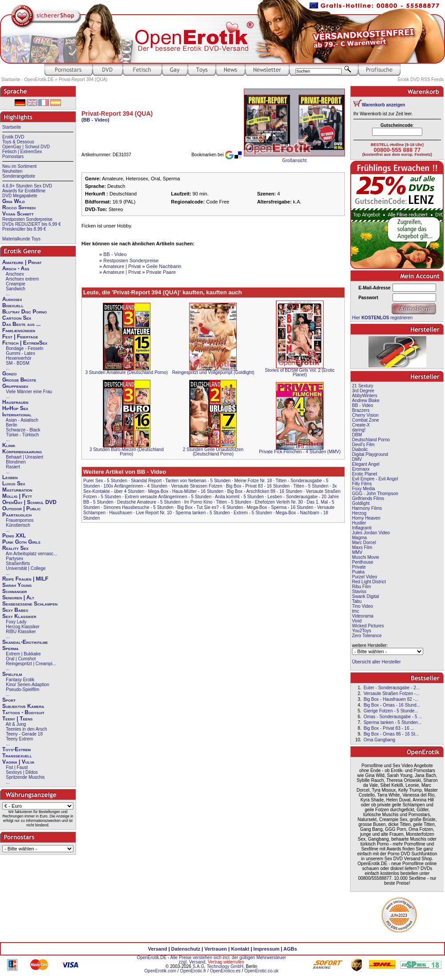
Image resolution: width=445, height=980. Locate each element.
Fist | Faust (17, 767)
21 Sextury (363, 386)
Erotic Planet (365, 474)
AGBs (290, 949)
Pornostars (13, 157)
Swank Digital (366, 596)
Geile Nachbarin (164, 266)
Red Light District (369, 582)
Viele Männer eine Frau (29, 392)
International (17, 415)
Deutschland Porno (371, 440)
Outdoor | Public (21, 508)
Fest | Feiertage (20, 337)
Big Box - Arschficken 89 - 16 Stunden (265, 491)
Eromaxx (361, 469)
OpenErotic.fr (193, 971)
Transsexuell (17, 756)
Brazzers (361, 410)
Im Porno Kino (198, 502)
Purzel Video (365, 577)
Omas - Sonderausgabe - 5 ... (393, 717)
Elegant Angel (366, 464)
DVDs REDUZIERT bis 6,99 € (32, 224)
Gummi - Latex (20, 353)
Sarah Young (17, 585)
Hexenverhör (18, 358)
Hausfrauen (15, 402)
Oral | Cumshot (21, 659)
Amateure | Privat (22, 262)
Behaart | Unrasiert (24, 457)
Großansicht (294, 161)
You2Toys (362, 631)
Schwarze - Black (23, 430)
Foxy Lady (16, 622)
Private (359, 567)
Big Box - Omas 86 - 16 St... (391, 734)
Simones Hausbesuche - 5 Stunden (139, 507)
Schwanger (15, 591)
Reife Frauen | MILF (25, 579)
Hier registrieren (382, 318)
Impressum (266, 949)
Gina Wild (14, 201)
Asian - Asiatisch (22, 420)
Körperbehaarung (22, 451)
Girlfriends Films (368, 498)
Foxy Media (364, 489)
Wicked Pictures (368, 626)
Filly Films (362, 484)
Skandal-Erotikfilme (25, 642)
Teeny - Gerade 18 (24, 734)
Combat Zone (366, 420)
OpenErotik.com (160, 971)
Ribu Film (361, 587)
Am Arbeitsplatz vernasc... (32, 554)
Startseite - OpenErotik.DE (28, 79)
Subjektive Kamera (23, 706)
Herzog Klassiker (23, 627)
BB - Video (115, 254)
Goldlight (361, 503)
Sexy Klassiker (19, 616)
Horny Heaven (366, 518)
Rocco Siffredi (19, 207)
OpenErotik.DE (152, 958)
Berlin (12, 425)
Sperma (10, 648)
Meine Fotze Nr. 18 (253, 481)
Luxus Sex (14, 484)
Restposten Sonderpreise (27, 219)
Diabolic (360, 449)
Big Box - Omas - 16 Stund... (392, 705)
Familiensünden (19, 330)
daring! (359, 430)
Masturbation (17, 490)
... (8, 294)
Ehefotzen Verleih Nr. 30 (279, 502)
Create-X (361, 425)
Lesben (10, 477)
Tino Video (362, 606)
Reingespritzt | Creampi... (31, 664)
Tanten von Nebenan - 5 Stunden (198, 481)
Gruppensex (15, 386)
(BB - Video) (95, 120)
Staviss (359, 592)
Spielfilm (12, 674)
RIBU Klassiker (21, 632)
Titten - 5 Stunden (311, 486)
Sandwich (15, 289)
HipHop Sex (15, 408)
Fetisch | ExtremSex (22, 152)
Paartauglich (17, 515)
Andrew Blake (366, 401)
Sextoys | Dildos (22, 772)
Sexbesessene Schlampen (30, 604)
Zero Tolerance (367, 636)
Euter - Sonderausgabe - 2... (392, 688)
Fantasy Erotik (20, 680)
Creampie (15, 284)
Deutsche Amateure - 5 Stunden (149, 502)
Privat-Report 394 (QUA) (83, 79)
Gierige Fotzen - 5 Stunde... (391, 711)
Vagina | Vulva (18, 762)
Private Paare (161, 272)
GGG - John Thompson (375, 494)
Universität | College (26, 568)
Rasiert (13, 467)
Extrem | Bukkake (23, 654)
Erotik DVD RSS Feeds (421, 79)
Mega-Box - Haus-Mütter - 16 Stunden (186, 491)
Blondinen (16, 462)
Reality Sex (15, 548)
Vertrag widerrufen (226, 962)
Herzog (359, 513)
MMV (357, 552)
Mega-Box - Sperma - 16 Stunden (280, 507)
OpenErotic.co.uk (261, 971)
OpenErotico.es (225, 971)
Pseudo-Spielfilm (22, 689)
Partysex (14, 559)
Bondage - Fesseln (24, 348)
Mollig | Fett (17, 496)
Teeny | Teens (17, 719)
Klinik (9, 445)
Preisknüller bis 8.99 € (24, 229)
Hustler (359, 523)
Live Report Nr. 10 (154, 513)
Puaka (358, 572)
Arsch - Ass (16, 268)
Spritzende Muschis (25, 777)
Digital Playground (370, 454)
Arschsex (15, 274)
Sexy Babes (15, 610)
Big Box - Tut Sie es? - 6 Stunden (210, 507)
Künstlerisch (18, 525)
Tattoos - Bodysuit (23, 712)
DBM (357, 435)
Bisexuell (13, 305)
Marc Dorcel (364, 543)
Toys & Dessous (18, 142)
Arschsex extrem (22, 279)
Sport (9, 700)
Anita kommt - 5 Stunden (239, 497)
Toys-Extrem (16, 749)
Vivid (357, 621)
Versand (158, 949)
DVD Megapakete (20, 196)
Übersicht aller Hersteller (376, 662)
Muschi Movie (366, 557)
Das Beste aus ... (21, 324)
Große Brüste (19, 380)
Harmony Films (367, 508)
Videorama (363, 616)
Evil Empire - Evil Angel (375, 479)
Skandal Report (146, 481)
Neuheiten (12, 171)
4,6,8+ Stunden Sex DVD (27, 186)
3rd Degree (363, 391)
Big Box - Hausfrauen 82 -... (391, 699)
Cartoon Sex (17, 318)
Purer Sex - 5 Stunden (105, 481)
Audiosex (12, 299)
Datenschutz (186, 949)
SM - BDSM (18, 363)
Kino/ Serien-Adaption (27, 685)
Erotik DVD (13, 137)
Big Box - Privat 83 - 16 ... (389, 728)
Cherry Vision (365, 415)
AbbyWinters (365, 396)
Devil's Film (363, 445)
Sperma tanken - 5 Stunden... (393, 722)
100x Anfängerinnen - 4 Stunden (136, 486)
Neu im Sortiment (19, 166)
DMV (357, 459)
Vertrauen (216, 949)
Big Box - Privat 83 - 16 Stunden (258, 486)
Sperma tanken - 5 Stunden (202, 513)
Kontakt (240, 949)
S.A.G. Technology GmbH (218, 966)
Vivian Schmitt (18, 214)
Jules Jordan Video (371, 533)
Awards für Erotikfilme (24, 191)
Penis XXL (14, 536)
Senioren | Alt (18, 598)
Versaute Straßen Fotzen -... (392, 693)
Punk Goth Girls (21, 542)
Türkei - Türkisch (22, 435)
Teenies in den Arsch (26, 729)
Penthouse (363, 562)
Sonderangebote (19, 176)
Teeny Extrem (19, 739)
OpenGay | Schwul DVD (26, 147)
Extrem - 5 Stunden (253, 513)
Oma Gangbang (379, 740)
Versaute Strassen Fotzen (196, 486)
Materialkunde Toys (21, 239)
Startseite (12, 127)
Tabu (357, 601)
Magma (359, 538)
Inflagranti (362, 528)
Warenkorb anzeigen (383, 105)
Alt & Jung (16, 724)
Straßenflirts (18, 563)
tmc (356, 611)
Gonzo (9, 374)
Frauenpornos (20, 520)
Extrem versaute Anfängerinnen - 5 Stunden (168, 497)
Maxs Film (362, 547)
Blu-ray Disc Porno (24, 312)
